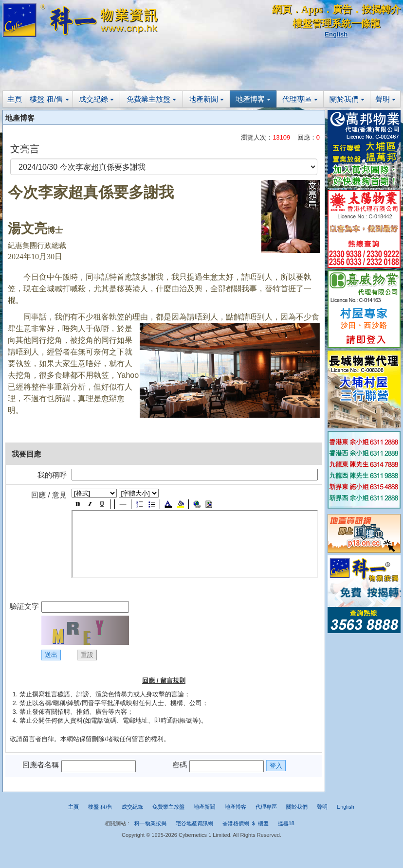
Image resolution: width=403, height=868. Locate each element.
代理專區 (300, 99)
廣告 (342, 9)
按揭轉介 (381, 9)
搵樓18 (286, 823)
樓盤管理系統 (322, 23)
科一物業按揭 (150, 823)
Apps (312, 9)
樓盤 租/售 (49, 99)
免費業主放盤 (151, 99)
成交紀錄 (96, 99)
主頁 (15, 99)
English (336, 34)
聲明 (385, 99)
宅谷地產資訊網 (194, 823)
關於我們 (347, 99)
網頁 (282, 9)
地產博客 (253, 99)
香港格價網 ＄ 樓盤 (245, 823)
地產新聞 (206, 99)
